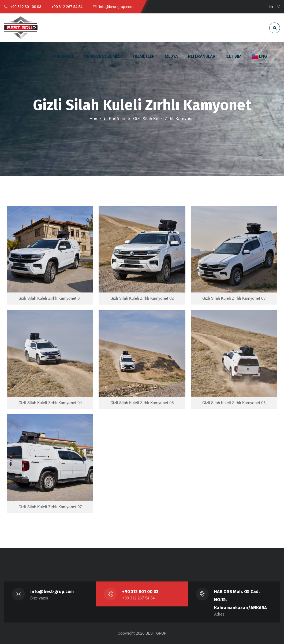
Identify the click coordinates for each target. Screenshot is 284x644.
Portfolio (117, 119)
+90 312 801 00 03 (140, 592)
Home (95, 119)
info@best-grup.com (52, 592)
